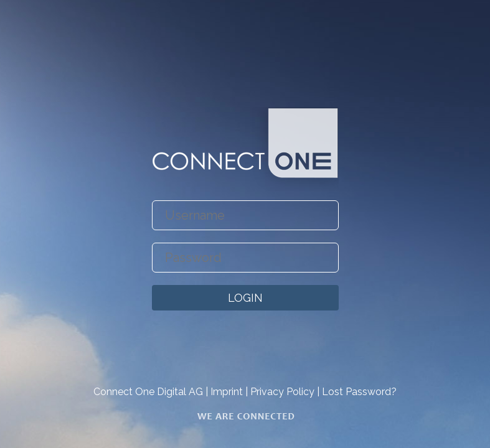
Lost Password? (359, 392)
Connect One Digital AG (148, 392)
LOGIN (245, 298)
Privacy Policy (282, 392)
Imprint (227, 392)
